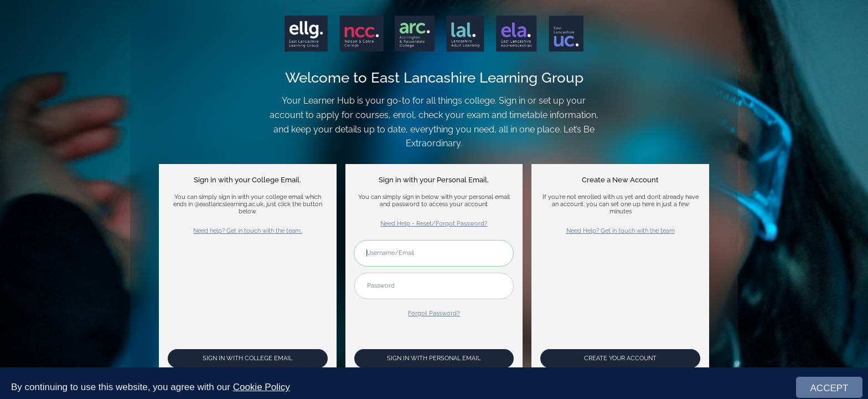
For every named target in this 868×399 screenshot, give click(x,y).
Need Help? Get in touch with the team (621, 231)
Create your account (620, 358)
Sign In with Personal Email (434, 358)
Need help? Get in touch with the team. (247, 231)
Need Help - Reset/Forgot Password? (434, 224)
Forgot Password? (434, 313)
